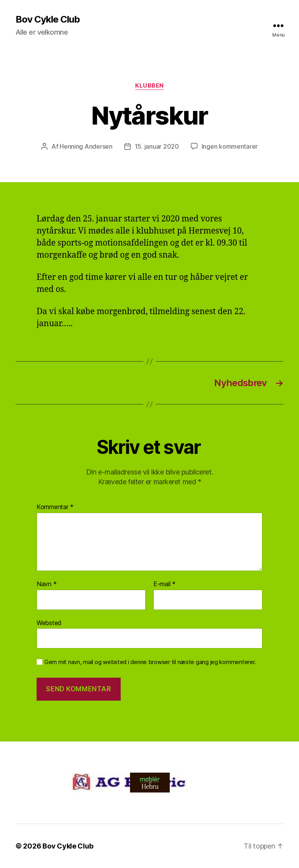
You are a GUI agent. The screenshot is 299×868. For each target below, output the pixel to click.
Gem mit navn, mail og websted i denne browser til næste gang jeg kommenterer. (150, 662)
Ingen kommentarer (230, 146)
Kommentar (55, 507)
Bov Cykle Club (48, 19)
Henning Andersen (86, 146)
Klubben (149, 86)
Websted (49, 623)
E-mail (164, 584)
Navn (47, 584)
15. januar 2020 (157, 146)
